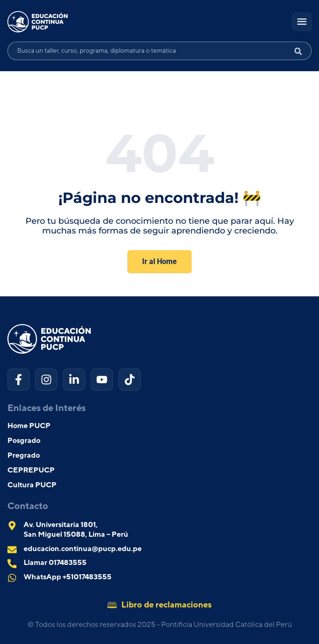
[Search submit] (302, 51)
